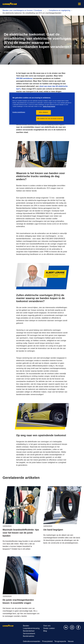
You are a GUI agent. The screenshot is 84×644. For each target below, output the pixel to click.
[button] (79, 4)
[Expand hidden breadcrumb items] (45, 10)
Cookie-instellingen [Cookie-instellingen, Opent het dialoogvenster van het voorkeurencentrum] (19, 112)
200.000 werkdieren (24, 78)
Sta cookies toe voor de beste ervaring (50, 119)
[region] (42, 109)
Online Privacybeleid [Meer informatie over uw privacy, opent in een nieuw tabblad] (49, 106)
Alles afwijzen (43, 112)
